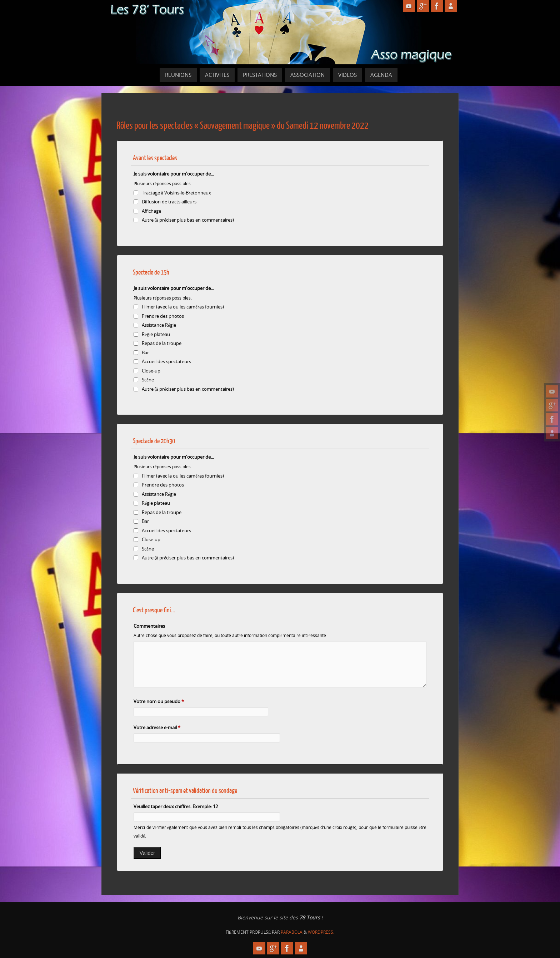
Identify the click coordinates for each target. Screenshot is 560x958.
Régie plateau (156, 334)
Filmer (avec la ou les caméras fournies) (183, 307)
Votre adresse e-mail (157, 727)
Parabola (292, 932)
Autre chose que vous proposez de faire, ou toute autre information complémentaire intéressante (230, 635)
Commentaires (149, 626)
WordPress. (321, 932)
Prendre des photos (163, 316)
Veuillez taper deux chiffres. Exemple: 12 (176, 806)
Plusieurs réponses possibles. (162, 183)
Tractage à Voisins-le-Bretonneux (176, 193)
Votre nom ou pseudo (159, 701)
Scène (148, 380)
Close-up (151, 371)
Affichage (151, 211)
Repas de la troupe (162, 343)
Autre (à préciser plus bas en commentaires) (188, 220)
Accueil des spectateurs (166, 361)
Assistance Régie (159, 325)
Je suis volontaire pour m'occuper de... (174, 174)
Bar (145, 352)
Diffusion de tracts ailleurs (169, 202)
